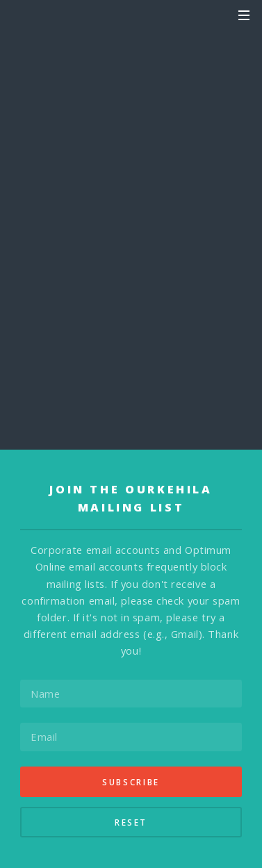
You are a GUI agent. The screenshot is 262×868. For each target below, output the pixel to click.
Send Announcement (131, 234)
